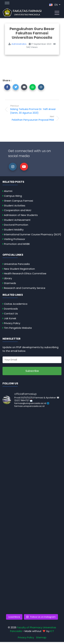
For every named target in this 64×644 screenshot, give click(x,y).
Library (8, 278)
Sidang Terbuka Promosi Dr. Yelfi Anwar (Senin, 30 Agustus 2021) (37, 109)
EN (54, 5)
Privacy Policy (12, 323)
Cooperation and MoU (18, 210)
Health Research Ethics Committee (25, 274)
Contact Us (11, 314)
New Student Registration (19, 269)
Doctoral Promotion (16, 225)
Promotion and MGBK (17, 244)
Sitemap (41, 637)
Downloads (11, 309)
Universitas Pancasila (17, 264)
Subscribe (32, 371)
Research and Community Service (25, 288)
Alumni (8, 191)
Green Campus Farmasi (19, 201)
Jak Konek (10, 318)
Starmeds (10, 283)
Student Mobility (14, 230)
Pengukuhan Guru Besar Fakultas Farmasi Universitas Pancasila (32, 33)
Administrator (19, 44)
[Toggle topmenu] (7, 4)
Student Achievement (17, 220)
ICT (52, 631)
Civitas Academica (16, 304)
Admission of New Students (21, 215)
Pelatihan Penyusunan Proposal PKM (27, 118)
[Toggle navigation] (57, 13)
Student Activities (15, 206)
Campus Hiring (13, 196)
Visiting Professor (15, 239)
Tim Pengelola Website (18, 328)
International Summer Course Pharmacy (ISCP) (33, 234)
